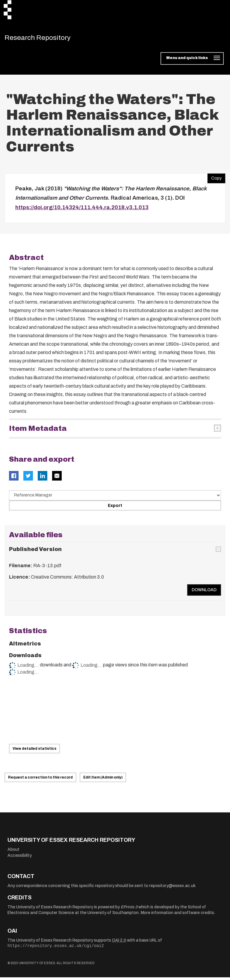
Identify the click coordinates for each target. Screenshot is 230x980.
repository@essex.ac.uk (172, 888)
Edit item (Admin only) (103, 780)
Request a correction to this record (40, 780)
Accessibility (20, 858)
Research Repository (47, 39)
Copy (214, 180)
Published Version (35, 552)
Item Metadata (38, 431)
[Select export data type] (115, 498)
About (13, 852)
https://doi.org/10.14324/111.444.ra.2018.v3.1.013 (82, 210)
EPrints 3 (129, 910)
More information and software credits (177, 915)
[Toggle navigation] (192, 61)
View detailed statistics (34, 751)
